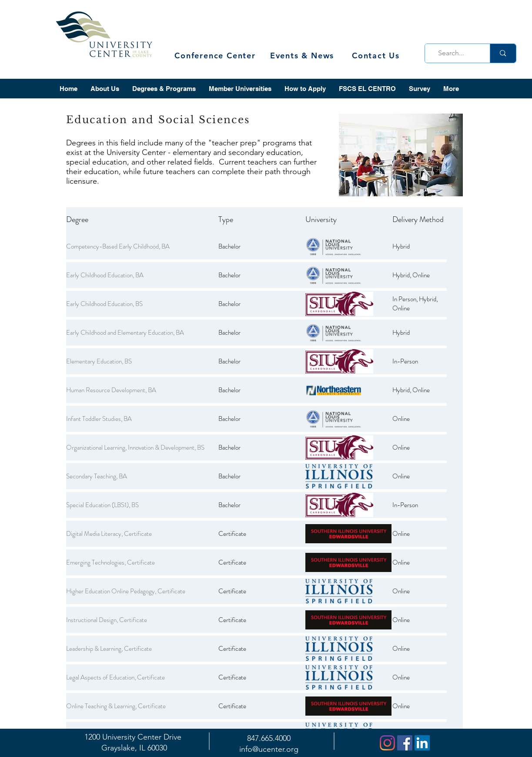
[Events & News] (303, 56)
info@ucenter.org (269, 749)
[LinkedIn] (422, 743)
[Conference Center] (216, 56)
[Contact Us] (377, 56)
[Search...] (455, 53)
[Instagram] (387, 743)
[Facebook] (405, 743)
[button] (105, 89)
